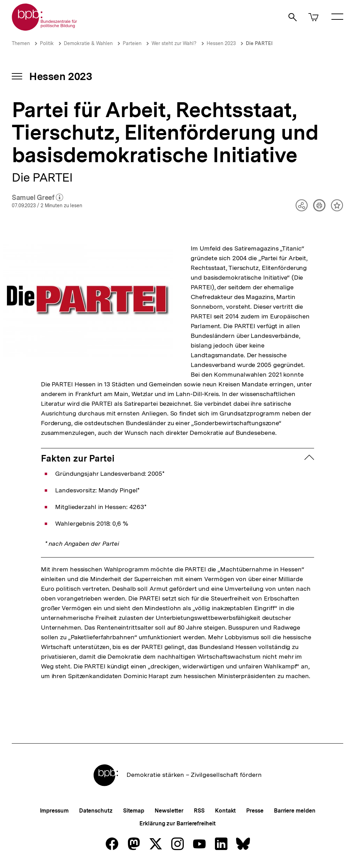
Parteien (132, 43)
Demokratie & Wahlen (88, 43)
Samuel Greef (38, 198)
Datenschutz (96, 811)
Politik (47, 43)
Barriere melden (295, 811)
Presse (255, 811)
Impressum (54, 811)
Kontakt (225, 811)
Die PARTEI (259, 43)
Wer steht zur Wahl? (174, 43)
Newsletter (169, 811)
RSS (199, 811)
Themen (21, 43)
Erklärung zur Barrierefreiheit (177, 823)
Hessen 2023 (221, 43)
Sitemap (134, 811)
